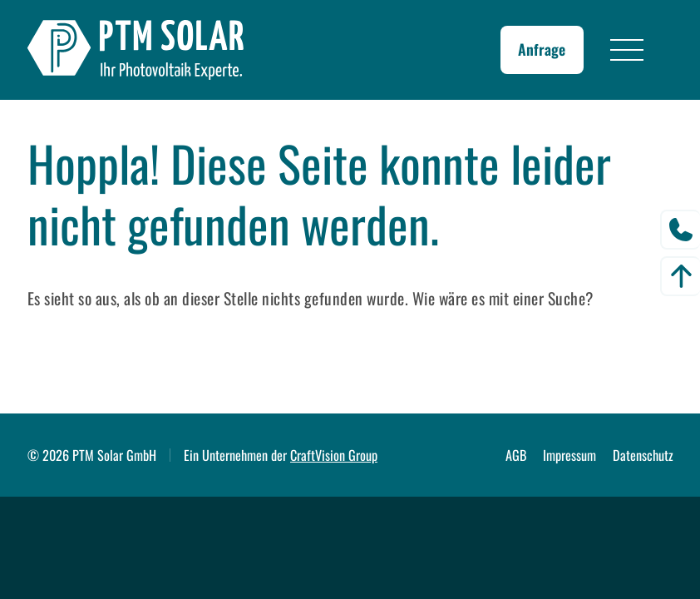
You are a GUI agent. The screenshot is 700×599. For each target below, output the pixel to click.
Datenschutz (643, 455)
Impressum (569, 455)
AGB (516, 455)
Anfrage (542, 49)
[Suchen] (343, 359)
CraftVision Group (334, 455)
